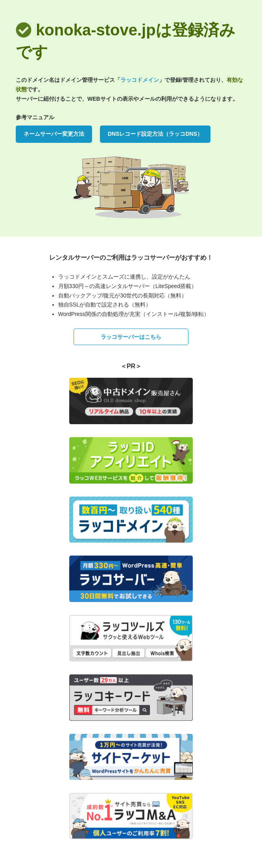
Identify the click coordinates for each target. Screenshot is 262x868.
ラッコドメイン (140, 80)
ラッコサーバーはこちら (131, 337)
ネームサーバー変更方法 (54, 134)
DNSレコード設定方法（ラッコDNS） (155, 134)
